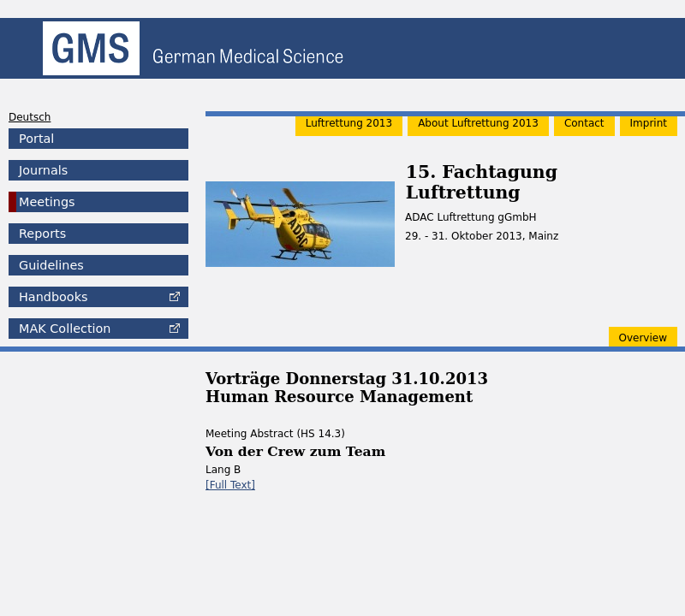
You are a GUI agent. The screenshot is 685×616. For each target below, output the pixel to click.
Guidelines (51, 265)
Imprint (649, 123)
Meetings (47, 202)
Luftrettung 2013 (349, 123)
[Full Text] (230, 485)
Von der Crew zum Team (295, 451)
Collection (65, 329)
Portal (36, 139)
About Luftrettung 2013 (478, 123)
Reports (42, 234)
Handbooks (53, 297)
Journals (43, 170)
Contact (584, 123)
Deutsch (30, 117)
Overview (643, 338)
